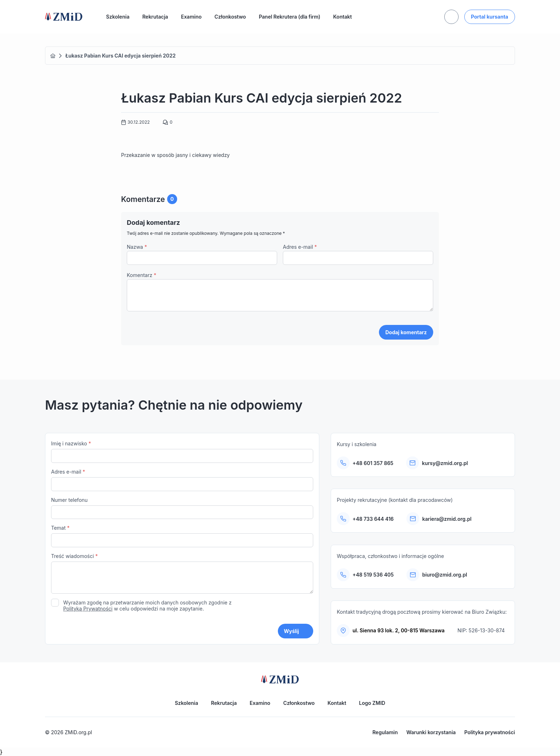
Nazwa (137, 247)
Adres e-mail (300, 247)
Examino (191, 17)
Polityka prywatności (490, 732)
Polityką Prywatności (88, 609)
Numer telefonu (182, 508)
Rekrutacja (155, 17)
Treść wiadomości (182, 574)
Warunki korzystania (431, 732)
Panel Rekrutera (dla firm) (290, 17)
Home (53, 56)
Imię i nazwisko (182, 452)
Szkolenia (118, 17)
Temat (182, 536)
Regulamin (385, 732)
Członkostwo (230, 17)
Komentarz (141, 275)
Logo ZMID (372, 703)
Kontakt (342, 17)
